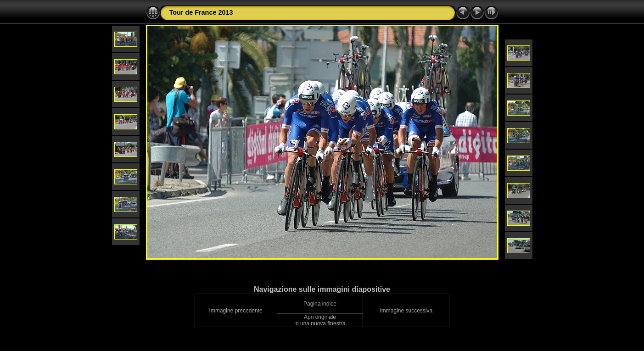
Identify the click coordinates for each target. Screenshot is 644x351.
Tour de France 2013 (201, 12)
